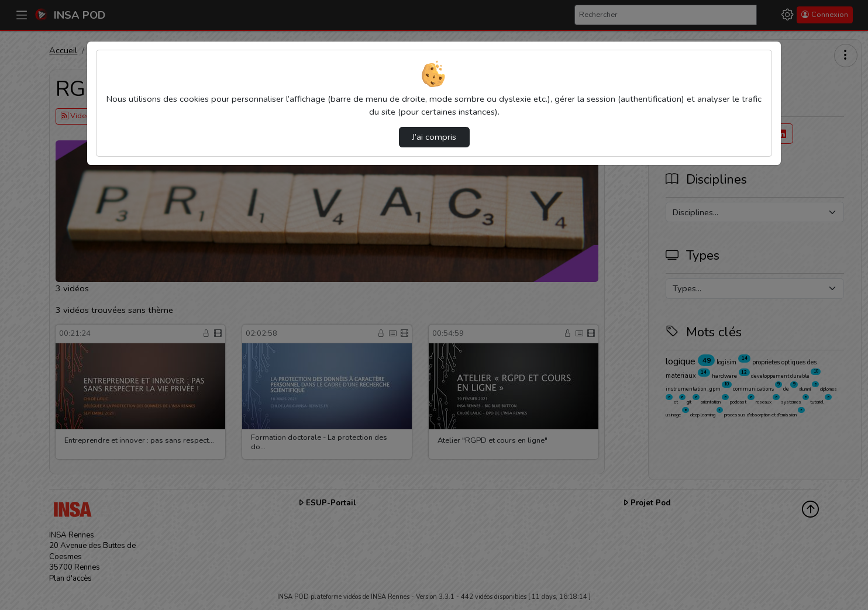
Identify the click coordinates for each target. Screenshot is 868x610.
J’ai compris (434, 137)
